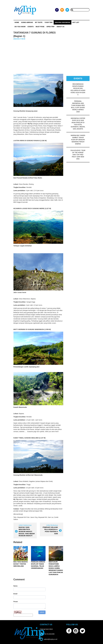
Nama (15, 586)
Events (31, 27)
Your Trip (48, 22)
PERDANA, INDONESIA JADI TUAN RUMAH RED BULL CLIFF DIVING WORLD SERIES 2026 (78, 106)
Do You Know (20, 27)
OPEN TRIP (50, 27)
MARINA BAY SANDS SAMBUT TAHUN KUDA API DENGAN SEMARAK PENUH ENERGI (78, 140)
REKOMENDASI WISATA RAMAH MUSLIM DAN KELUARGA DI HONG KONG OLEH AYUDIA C (78, 89)
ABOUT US (60, 27)
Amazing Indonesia (63, 22)
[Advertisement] (52, 56)
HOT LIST (76, 22)
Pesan (16, 602)
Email (15, 594)
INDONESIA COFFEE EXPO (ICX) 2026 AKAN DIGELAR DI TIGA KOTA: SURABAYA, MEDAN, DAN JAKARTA (78, 124)
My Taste (39, 22)
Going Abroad (27, 22)
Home (17, 22)
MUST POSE (40, 27)
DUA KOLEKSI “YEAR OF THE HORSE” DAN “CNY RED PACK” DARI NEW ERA (78, 155)
